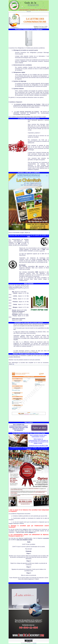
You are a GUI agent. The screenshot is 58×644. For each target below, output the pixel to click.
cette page (35, 643)
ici (29, 233)
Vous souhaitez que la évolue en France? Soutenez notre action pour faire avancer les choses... (19, 427)
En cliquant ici (19, 430)
